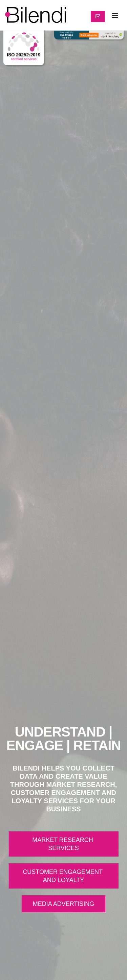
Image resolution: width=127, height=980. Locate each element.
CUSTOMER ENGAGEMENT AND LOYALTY (63, 876)
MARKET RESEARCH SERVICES (63, 844)
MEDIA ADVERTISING (64, 904)
